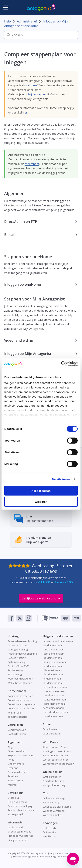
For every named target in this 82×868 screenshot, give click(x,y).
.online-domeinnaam (55, 687)
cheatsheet (32, 164)
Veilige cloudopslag (54, 785)
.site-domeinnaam (53, 695)
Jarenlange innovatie (19, 832)
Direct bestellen (17, 751)
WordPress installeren (56, 760)
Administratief (27, 21)
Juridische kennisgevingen (25, 857)
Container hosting (18, 645)
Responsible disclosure (21, 810)
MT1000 (44, 582)
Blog (10, 747)
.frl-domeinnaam (52, 670)
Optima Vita (50, 832)
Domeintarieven (17, 730)
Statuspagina (15, 780)
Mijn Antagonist (38, 94)
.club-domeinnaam (54, 649)
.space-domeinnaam (55, 700)
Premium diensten (18, 772)
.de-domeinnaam (53, 658)
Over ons (13, 768)
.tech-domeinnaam (54, 708)
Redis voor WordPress (56, 755)
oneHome (31, 85)
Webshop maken (53, 815)
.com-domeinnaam (54, 654)
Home (11, 760)
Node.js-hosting (17, 658)
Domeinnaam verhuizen (21, 708)
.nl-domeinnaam (52, 679)
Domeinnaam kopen (19, 700)
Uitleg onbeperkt (17, 840)
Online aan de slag (54, 798)
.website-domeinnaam (56, 712)
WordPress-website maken (58, 764)
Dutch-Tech (49, 828)
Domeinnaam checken (20, 696)
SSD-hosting (15, 674)
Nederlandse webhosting (22, 654)
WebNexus (49, 836)
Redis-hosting (15, 670)
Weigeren (41, 502)
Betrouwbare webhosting (22, 641)
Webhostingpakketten (20, 679)
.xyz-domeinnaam (53, 716)
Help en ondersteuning (21, 755)
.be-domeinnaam (53, 645)
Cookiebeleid (15, 827)
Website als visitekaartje (57, 807)
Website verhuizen (54, 811)
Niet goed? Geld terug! (20, 836)
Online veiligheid (17, 802)
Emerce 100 (64, 582)
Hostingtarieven (17, 734)
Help (7, 21)
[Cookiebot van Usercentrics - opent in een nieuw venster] (61, 364)
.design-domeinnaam (55, 662)
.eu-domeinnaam (53, 666)
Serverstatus (64, 857)
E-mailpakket (50, 729)
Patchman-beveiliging (20, 806)
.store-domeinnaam (54, 704)
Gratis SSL (13, 798)
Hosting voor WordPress (57, 751)
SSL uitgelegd (15, 814)
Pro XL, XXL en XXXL (19, 666)
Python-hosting (16, 662)
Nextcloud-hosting (53, 781)
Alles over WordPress (55, 747)
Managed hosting (18, 649)
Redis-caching (51, 802)
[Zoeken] (41, 35)
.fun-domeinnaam (53, 674)
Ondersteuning (48, 857)
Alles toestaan (41, 491)
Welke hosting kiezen (20, 683)
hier (25, 112)
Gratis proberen (52, 734)
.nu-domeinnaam (53, 683)
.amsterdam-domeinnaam (58, 641)
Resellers (13, 776)
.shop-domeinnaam (54, 691)
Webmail (13, 785)
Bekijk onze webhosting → (41, 598)
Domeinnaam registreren (22, 704)
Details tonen (61, 479)
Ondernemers (16, 764)
